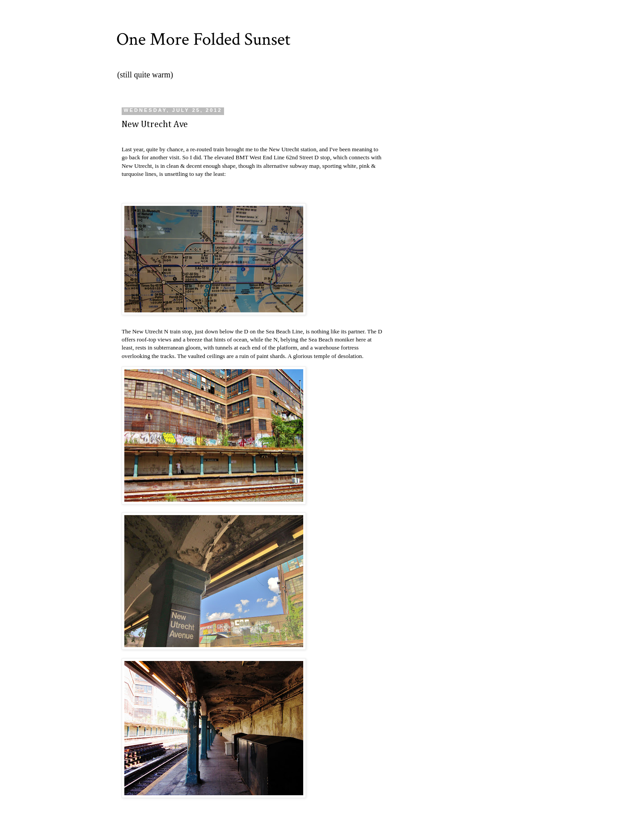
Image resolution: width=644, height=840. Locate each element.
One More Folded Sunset (203, 39)
